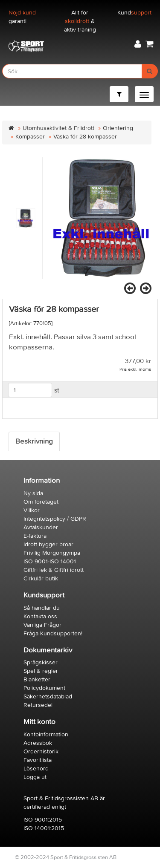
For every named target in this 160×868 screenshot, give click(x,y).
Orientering (118, 128)
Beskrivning (34, 441)
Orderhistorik (41, 751)
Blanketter (37, 679)
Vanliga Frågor (42, 625)
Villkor (32, 510)
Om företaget (41, 502)
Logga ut (35, 777)
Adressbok (38, 743)
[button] (138, 44)
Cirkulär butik (41, 578)
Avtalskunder (41, 527)
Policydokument (44, 688)
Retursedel (38, 705)
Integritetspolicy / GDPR (55, 519)
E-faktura (35, 536)
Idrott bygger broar (48, 544)
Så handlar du (42, 608)
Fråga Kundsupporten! (53, 633)
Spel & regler (41, 671)
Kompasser (30, 137)
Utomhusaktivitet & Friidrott (58, 128)
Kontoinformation (46, 734)
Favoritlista (38, 760)
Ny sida (33, 493)
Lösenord (36, 769)
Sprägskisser (41, 662)
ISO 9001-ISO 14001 (50, 561)
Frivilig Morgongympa (52, 553)
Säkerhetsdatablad (48, 696)
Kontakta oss (40, 616)
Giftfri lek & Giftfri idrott (54, 570)
